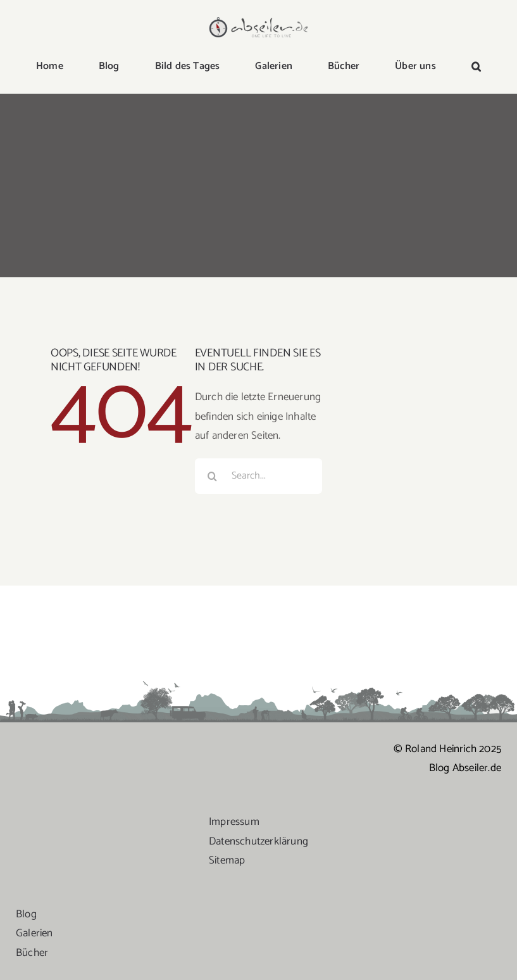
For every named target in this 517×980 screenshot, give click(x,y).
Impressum (234, 822)
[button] (476, 67)
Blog (26, 914)
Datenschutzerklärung (258, 841)
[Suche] (213, 476)
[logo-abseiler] (259, 20)
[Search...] (259, 476)
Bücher (32, 953)
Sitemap (227, 860)
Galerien (34, 933)
